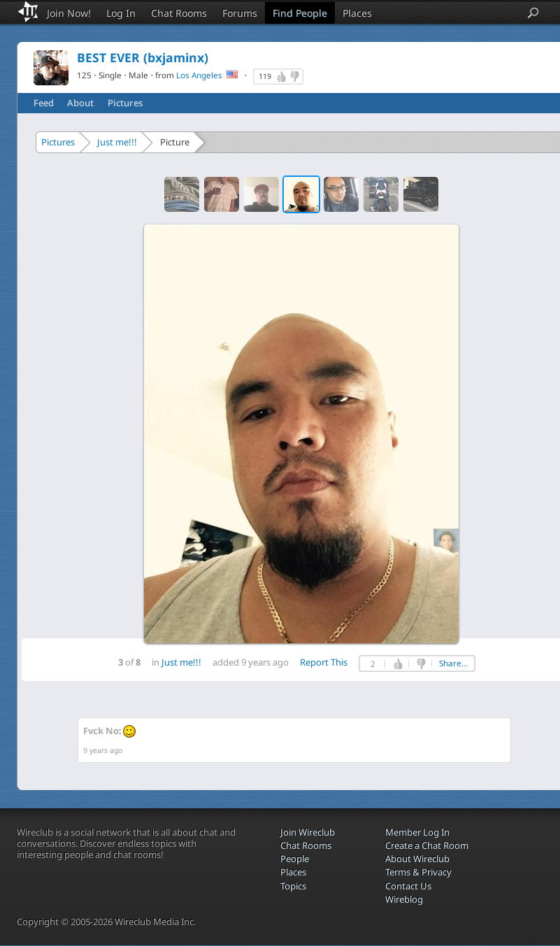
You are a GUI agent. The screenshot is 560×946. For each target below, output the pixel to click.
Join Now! (69, 13)
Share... (453, 663)
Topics (293, 886)
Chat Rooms (179, 13)
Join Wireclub (308, 832)
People (295, 859)
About (80, 103)
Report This (324, 662)
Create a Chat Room (427, 845)
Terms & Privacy (418, 872)
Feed (44, 103)
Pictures (125, 103)
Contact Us (408, 886)
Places (357, 13)
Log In (121, 13)
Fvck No (101, 731)
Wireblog (404, 899)
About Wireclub (417, 859)
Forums (240, 13)
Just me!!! (117, 142)
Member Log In (417, 832)
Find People (300, 13)
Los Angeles (199, 75)
